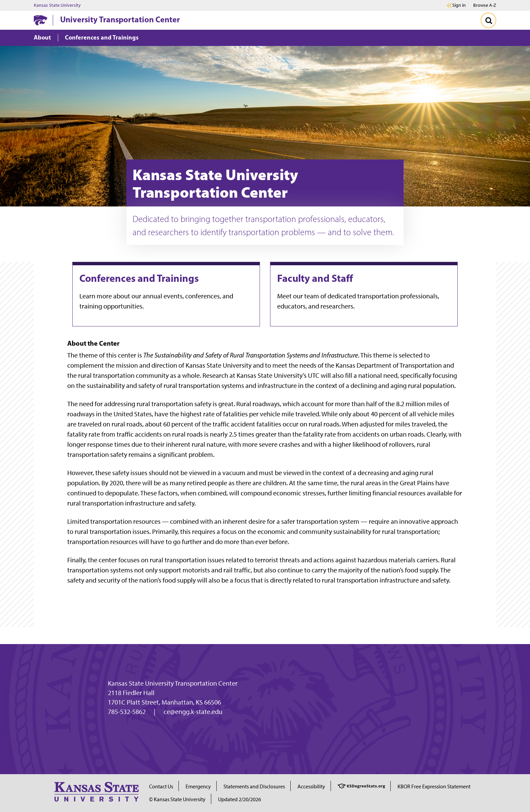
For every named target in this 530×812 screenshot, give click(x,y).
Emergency (198, 786)
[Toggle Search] (488, 20)
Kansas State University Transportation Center (173, 683)
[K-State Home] (41, 20)
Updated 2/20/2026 (239, 799)
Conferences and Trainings (139, 278)
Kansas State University (57, 5)
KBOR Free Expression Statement (434, 786)
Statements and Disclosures (254, 786)
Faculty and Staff (315, 278)
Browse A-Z (485, 5)
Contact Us (161, 786)
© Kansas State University (177, 799)
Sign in (459, 5)
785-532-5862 (127, 712)
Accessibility (311, 786)
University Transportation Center (120, 19)
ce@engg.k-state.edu (193, 712)
